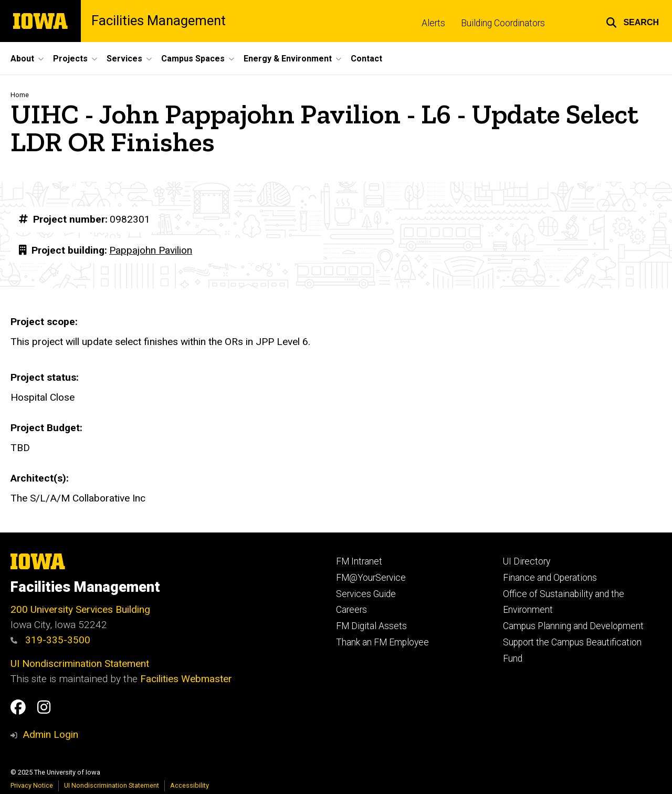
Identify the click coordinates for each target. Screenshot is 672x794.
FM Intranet (359, 561)
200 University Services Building (80, 609)
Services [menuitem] (124, 59)
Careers (351, 610)
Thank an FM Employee (382, 642)
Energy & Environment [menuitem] (288, 59)
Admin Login (50, 734)
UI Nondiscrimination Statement (80, 664)
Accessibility (190, 785)
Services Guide (366, 594)
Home (20, 95)
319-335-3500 (50, 640)
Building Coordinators (503, 23)
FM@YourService (371, 578)
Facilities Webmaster (186, 679)
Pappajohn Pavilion (151, 250)
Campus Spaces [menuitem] (193, 59)
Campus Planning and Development (573, 626)
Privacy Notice (32, 785)
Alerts (433, 23)
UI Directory (527, 561)
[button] (632, 21)
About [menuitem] (22, 59)
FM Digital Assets (371, 626)
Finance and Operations (550, 578)
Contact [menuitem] (366, 59)
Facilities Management (159, 21)
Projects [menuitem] (70, 59)
